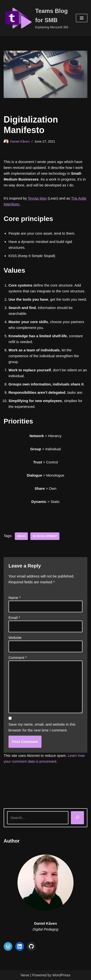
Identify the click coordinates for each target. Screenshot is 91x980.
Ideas (21, 536)
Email (14, 618)
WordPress (61, 975)
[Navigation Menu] (82, 18)
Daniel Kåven (20, 141)
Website (15, 638)
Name (15, 598)
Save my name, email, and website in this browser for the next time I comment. (42, 727)
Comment (18, 658)
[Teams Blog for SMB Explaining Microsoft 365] (36, 18)
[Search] (77, 818)
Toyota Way (37, 198)
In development (45, 536)
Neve (25, 975)
